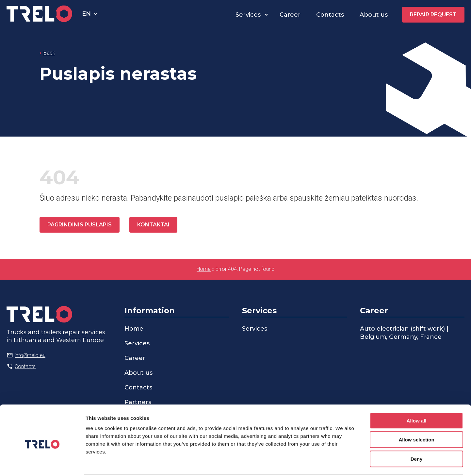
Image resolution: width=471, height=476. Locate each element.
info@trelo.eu (30, 355)
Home (204, 269)
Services (248, 15)
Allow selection (416, 415)
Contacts (330, 15)
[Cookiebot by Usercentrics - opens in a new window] (42, 463)
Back (49, 53)
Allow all (417, 396)
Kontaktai (153, 225)
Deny (417, 434)
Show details (343, 463)
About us (374, 15)
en (86, 14)
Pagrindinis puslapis (80, 225)
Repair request (433, 15)
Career (290, 15)
